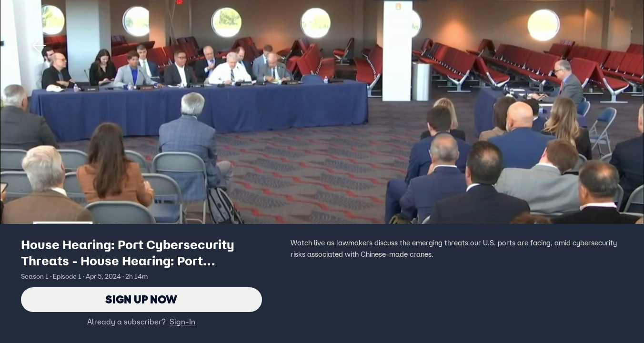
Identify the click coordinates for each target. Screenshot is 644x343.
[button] (39, 46)
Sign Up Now (141, 299)
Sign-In (182, 322)
